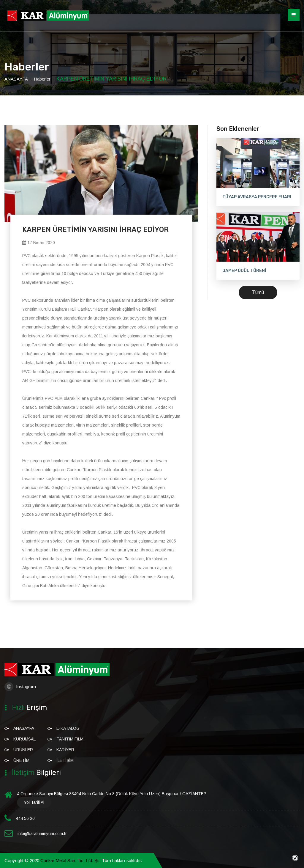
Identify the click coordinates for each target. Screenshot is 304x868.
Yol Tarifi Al (34, 802)
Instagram (20, 687)
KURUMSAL (24, 739)
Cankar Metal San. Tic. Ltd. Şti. (71, 860)
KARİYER (65, 750)
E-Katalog (68, 728)
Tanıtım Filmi (71, 739)
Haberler (42, 79)
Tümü (258, 292)
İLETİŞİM (65, 760)
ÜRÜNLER (23, 750)
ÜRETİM (21, 760)
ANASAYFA (16, 79)
